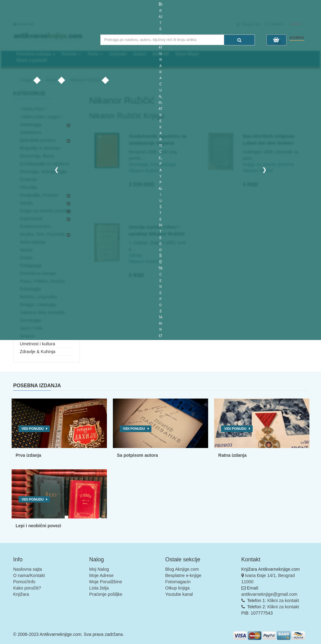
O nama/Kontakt (29, 575)
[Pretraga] (239, 40)
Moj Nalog (99, 569)
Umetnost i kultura (37, 344)
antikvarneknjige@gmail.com (269, 594)
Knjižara (21, 594)
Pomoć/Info (24, 582)
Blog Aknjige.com (182, 569)
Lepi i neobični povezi (38, 526)
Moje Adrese (102, 575)
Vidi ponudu (33, 429)
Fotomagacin (178, 582)
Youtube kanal (179, 594)
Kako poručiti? (27, 588)
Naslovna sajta (28, 569)
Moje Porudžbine (106, 582)
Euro (297, 24)
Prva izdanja (29, 455)
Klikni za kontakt (283, 600)
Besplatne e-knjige (183, 575)
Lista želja (99, 588)
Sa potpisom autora (137, 455)
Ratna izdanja (232, 455)
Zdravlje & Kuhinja (38, 352)
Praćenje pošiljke (106, 594)
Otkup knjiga (177, 588)
